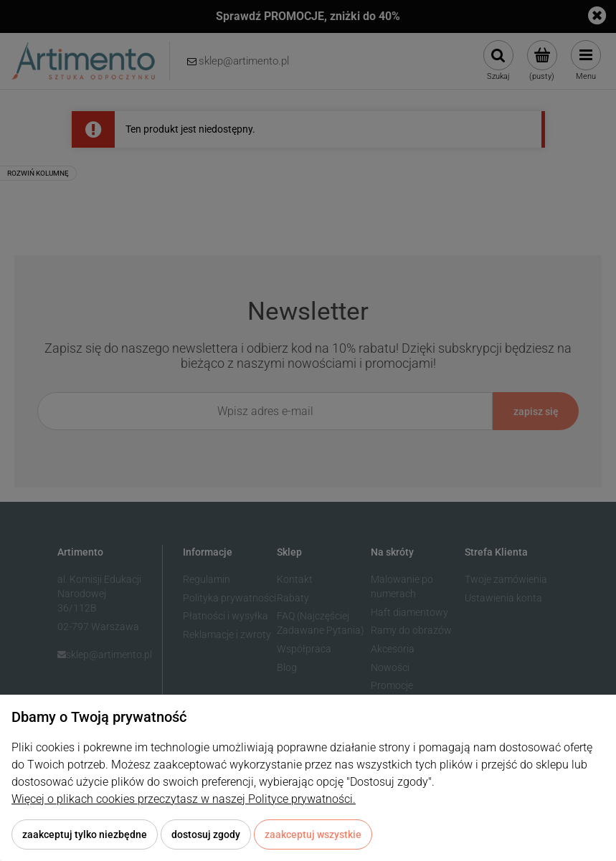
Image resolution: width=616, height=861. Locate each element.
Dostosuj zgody (206, 834)
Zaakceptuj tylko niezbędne (85, 834)
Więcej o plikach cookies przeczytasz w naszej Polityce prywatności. (184, 799)
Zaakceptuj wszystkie (313, 834)
